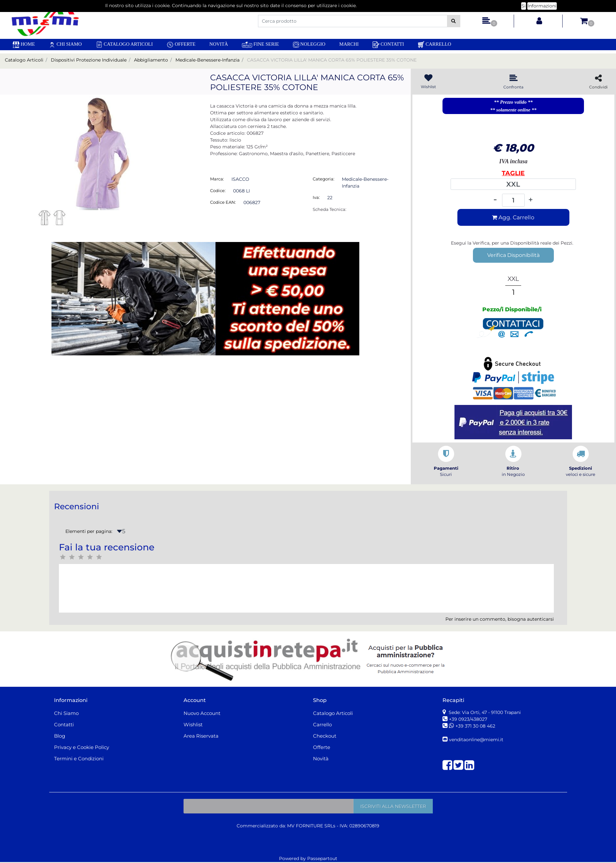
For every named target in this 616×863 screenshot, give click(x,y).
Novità (219, 44)
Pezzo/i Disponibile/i (512, 309)
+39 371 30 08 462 (475, 726)
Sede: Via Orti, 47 (484, 712)
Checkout (325, 736)
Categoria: (324, 179)
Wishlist (193, 725)
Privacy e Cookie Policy (82, 747)
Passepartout (322, 858)
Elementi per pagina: (89, 531)
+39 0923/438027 (469, 719)
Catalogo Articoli (124, 45)
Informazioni (542, 4)
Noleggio (309, 45)
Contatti (388, 45)
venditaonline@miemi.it (476, 740)
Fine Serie (260, 45)
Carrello (435, 45)
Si (524, 4)
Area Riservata (201, 736)
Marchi (349, 44)
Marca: (217, 179)
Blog (60, 736)
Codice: (218, 190)
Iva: (316, 197)
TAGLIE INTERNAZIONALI (513, 174)
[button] (454, 21)
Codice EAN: (223, 202)
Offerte (181, 45)
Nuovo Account (202, 713)
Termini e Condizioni (79, 759)
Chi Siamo (65, 45)
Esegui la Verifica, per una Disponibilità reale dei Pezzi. (512, 243)
